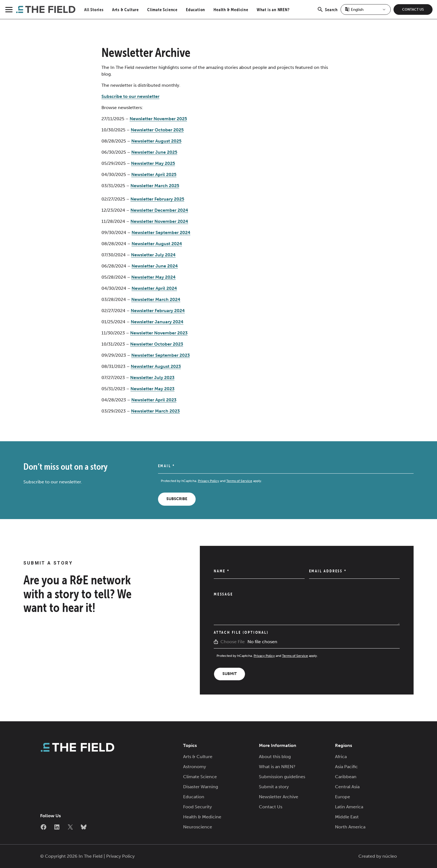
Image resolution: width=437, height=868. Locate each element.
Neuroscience (198, 827)
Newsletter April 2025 (154, 174)
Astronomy (195, 767)
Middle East (347, 817)
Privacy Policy (208, 481)
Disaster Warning (201, 787)
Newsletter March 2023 (155, 411)
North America (350, 827)
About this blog (275, 757)
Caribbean (346, 777)
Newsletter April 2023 (154, 400)
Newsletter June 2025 (154, 152)
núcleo (390, 856)
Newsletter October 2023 (157, 344)
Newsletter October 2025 (157, 130)
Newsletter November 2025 (158, 119)
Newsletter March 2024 (156, 299)
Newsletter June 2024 (155, 266)
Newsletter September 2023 (161, 355)
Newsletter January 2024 (157, 322)
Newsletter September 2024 (161, 232)
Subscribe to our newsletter (130, 96)
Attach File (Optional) (241, 632)
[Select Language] (366, 9)
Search (327, 13)
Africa (341, 757)
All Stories (94, 9)
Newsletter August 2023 (156, 366)
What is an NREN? (273, 9)
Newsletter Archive (279, 797)
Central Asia (347, 787)
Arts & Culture (125, 9)
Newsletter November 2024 (159, 221)
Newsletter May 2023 (152, 389)
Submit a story (274, 787)
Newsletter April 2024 (154, 288)
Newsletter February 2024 (158, 311)
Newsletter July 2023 (152, 378)
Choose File (233, 642)
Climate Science (162, 9)
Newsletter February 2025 (157, 199)
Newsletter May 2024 (153, 277)
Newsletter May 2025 (153, 163)
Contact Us (413, 9)
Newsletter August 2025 (156, 141)
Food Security (197, 807)
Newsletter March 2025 (155, 186)
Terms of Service (239, 481)
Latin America (349, 807)
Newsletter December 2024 (159, 210)
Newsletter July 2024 (153, 255)
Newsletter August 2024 (157, 244)
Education (196, 9)
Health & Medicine (231, 9)
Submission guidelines (282, 777)
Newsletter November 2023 (159, 333)
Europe (343, 797)
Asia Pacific (346, 767)
